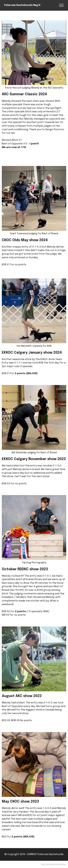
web (58, 864)
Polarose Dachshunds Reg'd (22, 5)
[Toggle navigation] (61, 5)
